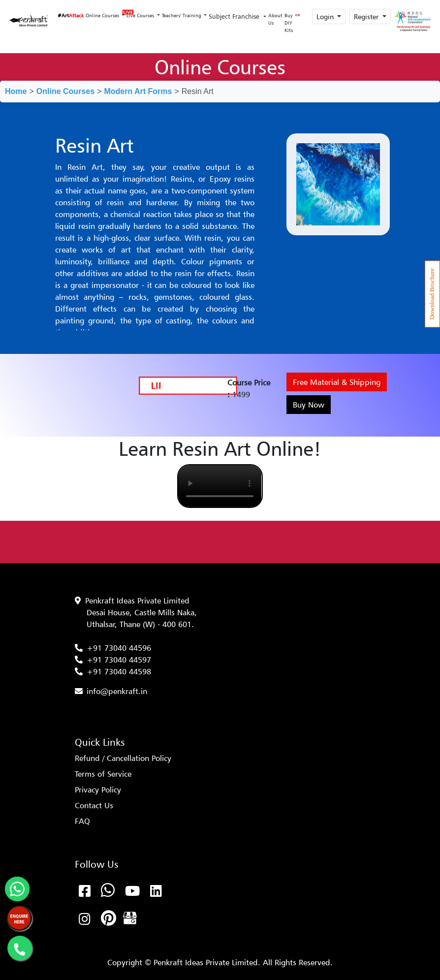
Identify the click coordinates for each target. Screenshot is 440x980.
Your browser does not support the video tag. (220, 486)
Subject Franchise (235, 16)
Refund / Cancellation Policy (123, 758)
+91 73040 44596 (119, 648)
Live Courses (141, 13)
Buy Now (309, 405)
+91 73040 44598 (119, 671)
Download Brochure (432, 294)
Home (16, 91)
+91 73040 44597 (119, 660)
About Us (275, 19)
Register (367, 16)
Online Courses (103, 15)
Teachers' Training (182, 15)
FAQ (82, 821)
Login (326, 16)
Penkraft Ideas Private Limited (137, 601)
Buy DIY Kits (289, 23)
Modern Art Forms (138, 91)
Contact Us (94, 805)
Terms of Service (103, 774)
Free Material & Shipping (337, 382)
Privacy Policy (98, 790)
